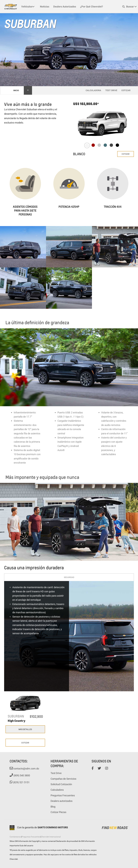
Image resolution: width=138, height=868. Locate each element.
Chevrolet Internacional (51, 837)
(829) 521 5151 (20, 782)
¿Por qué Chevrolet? (92, 6)
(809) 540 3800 (20, 775)
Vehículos (28, 6)
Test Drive (56, 773)
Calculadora (57, 790)
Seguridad (69, 577)
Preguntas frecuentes (31, 837)
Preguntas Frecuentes (63, 795)
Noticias (45, 6)
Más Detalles (25, 729)
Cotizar (126, 154)
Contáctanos (15, 837)
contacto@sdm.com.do (24, 768)
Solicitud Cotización (61, 784)
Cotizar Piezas (58, 812)
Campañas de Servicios (63, 779)
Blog (53, 807)
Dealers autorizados (65, 6)
